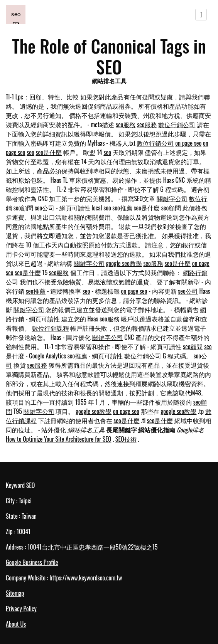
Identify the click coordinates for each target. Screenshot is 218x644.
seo (30, 152)
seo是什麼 (49, 152)
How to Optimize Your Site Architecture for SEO (58, 439)
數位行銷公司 (177, 124)
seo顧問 (24, 208)
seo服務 (126, 124)
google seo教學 (124, 263)
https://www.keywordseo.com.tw (86, 578)
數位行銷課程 (51, 328)
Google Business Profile (32, 562)
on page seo (188, 143)
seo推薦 (122, 208)
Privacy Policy (21, 609)
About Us (16, 624)
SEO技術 (126, 439)
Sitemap (15, 593)
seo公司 (45, 208)
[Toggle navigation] (201, 15)
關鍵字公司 (172, 198)
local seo (101, 208)
